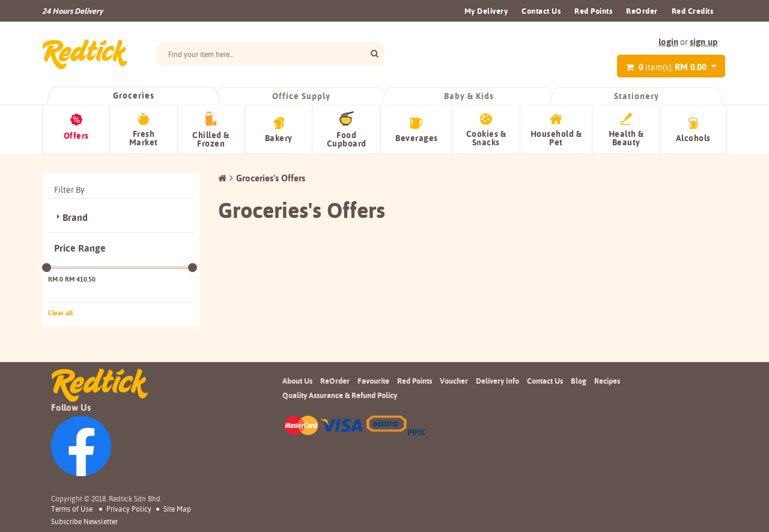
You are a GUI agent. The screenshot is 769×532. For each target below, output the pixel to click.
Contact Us (541, 11)
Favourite (373, 381)
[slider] (47, 268)
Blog (579, 381)
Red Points (593, 11)
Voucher (454, 381)
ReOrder (642, 11)
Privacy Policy (129, 509)
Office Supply (301, 96)
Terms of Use (72, 509)
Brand (75, 218)
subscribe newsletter (84, 522)
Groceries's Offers (271, 178)
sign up (704, 42)
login (668, 42)
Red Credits (693, 11)
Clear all (60, 313)
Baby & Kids (469, 96)
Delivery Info (497, 381)
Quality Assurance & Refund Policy (340, 395)
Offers (76, 136)
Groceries (133, 95)
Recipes (607, 381)
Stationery (636, 96)
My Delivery (486, 11)
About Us (297, 381)
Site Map (177, 509)
